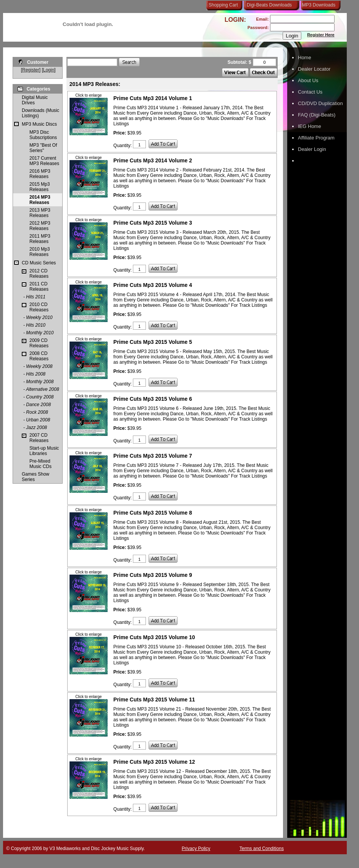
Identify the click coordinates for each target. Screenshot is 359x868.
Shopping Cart (223, 5)
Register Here (321, 35)
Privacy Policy (196, 849)
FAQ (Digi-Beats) (317, 115)
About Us (308, 80)
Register (31, 70)
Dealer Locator (314, 69)
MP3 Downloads (317, 5)
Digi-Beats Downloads (269, 5)
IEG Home (310, 126)
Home (305, 57)
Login (49, 70)
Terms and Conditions (262, 849)
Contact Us (310, 92)
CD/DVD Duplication (320, 103)
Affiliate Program (316, 138)
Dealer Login (312, 149)
